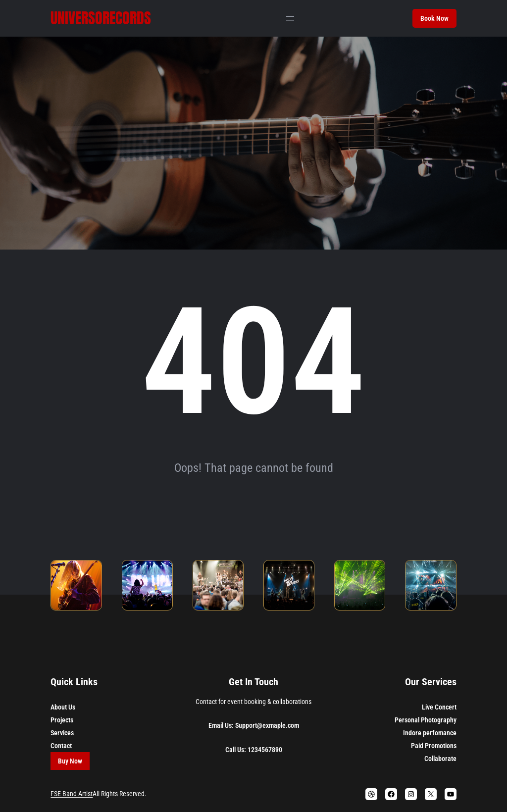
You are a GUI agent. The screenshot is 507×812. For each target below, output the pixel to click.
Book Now (434, 18)
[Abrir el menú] (290, 18)
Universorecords (101, 18)
